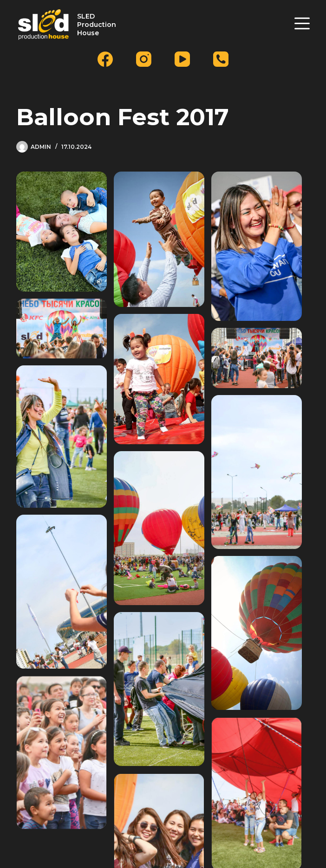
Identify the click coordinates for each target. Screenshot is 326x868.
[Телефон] (221, 59)
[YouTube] (182, 59)
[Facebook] (105, 59)
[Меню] (302, 23)
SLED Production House (97, 25)
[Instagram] (144, 59)
